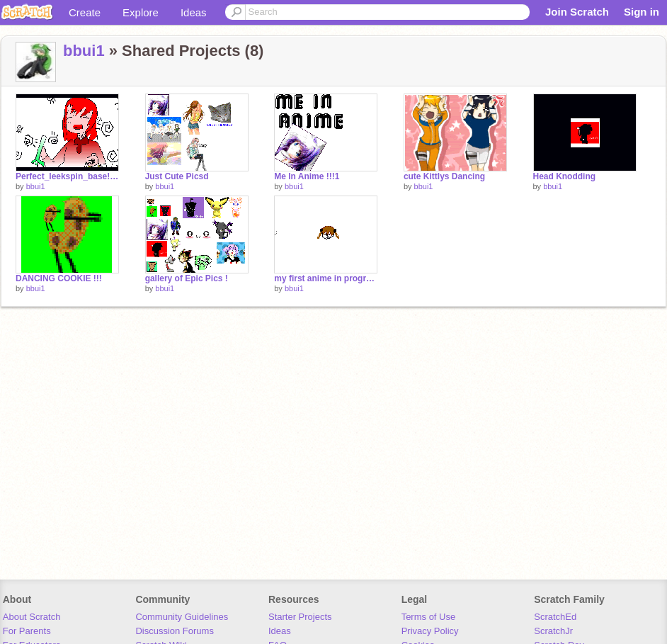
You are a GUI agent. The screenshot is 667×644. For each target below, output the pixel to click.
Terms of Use (429, 617)
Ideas (194, 12)
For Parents (27, 631)
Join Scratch (577, 12)
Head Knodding (565, 176)
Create (85, 12)
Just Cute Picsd (177, 176)
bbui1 (84, 51)
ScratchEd (555, 617)
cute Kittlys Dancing (444, 176)
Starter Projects (300, 617)
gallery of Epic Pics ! (187, 278)
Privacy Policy (430, 631)
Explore (141, 12)
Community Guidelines (182, 617)
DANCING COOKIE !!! (59, 278)
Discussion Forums (175, 631)
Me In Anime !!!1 (307, 176)
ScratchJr (553, 631)
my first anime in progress (326, 278)
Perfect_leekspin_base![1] (67, 176)
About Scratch (32, 617)
